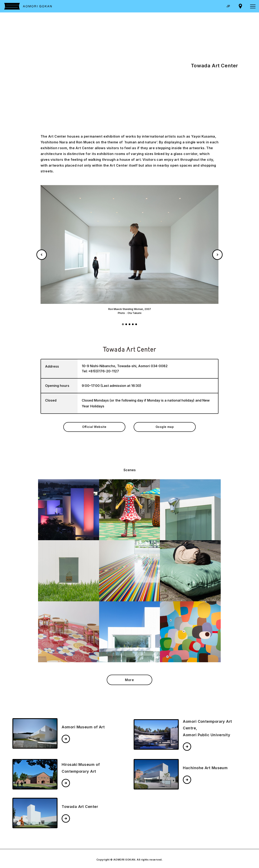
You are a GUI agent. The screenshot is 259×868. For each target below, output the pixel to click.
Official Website (94, 428)
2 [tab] (126, 324)
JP (228, 6)
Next (217, 255)
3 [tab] (129, 324)
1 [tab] (123, 324)
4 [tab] (133, 324)
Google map (165, 428)
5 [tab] (136, 324)
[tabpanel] (129, 250)
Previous (42, 255)
